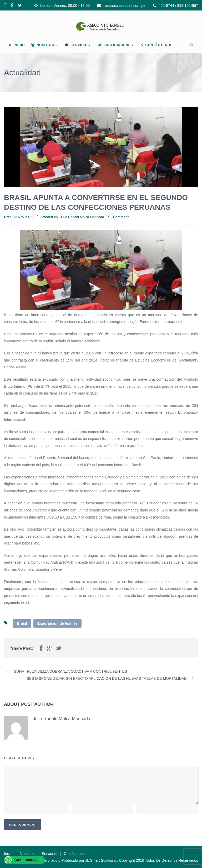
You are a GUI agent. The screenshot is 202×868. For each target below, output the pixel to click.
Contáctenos (157, 45)
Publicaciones (116, 45)
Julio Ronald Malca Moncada (82, 217)
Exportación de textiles (57, 623)
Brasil (22, 623)
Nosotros (44, 45)
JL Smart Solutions (101, 860)
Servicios (78, 45)
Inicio (17, 45)
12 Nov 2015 (23, 217)
